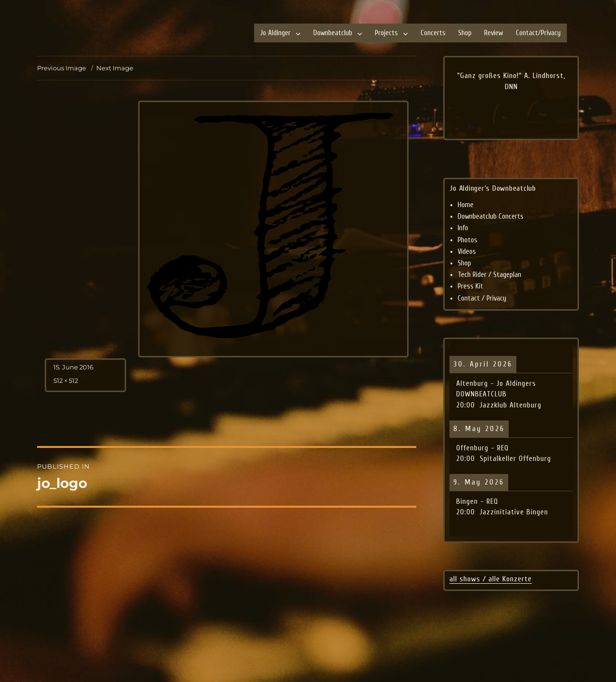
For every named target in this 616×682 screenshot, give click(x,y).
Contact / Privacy (482, 298)
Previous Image (62, 68)
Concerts (433, 33)
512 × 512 (66, 380)
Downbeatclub (333, 33)
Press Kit (470, 286)
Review (494, 33)
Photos (468, 240)
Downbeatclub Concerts (491, 216)
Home (466, 205)
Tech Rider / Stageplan (489, 275)
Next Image (115, 68)
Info (463, 228)
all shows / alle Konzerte (491, 579)
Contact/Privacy (538, 33)
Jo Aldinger (276, 33)
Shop (465, 33)
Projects (386, 33)
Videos (467, 252)
